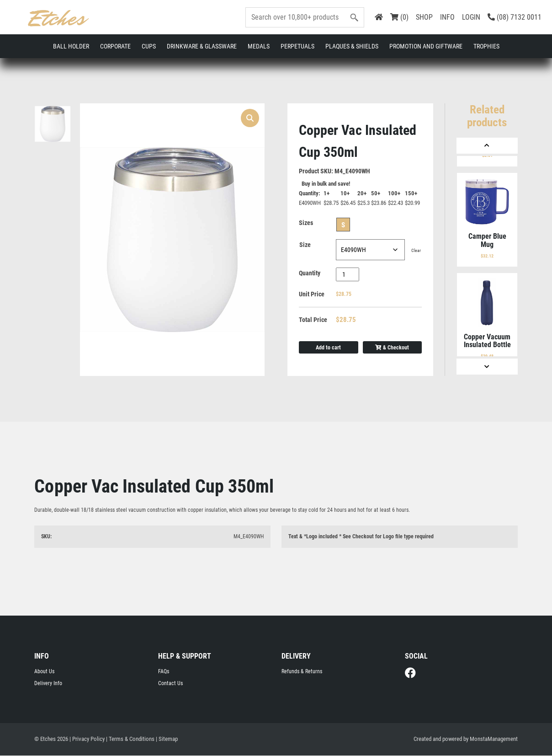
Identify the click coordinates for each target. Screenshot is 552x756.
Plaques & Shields (352, 46)
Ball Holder (71, 46)
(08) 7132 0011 (515, 17)
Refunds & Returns (302, 672)
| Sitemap (167, 739)
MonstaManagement (494, 739)
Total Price (313, 320)
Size (305, 245)
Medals (259, 46)
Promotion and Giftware (426, 46)
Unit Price (312, 295)
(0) (399, 17)
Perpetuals (297, 46)
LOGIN (471, 17)
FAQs (164, 672)
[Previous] (487, 146)
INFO (447, 17)
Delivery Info (48, 684)
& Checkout (392, 348)
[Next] (487, 367)
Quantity (310, 273)
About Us (44, 672)
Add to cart (328, 348)
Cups (149, 46)
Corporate (115, 46)
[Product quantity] (348, 275)
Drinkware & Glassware (202, 46)
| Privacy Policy (87, 739)
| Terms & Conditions (130, 739)
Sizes (306, 223)
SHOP (424, 17)
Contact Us (170, 684)
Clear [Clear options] (416, 251)
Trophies (486, 46)
